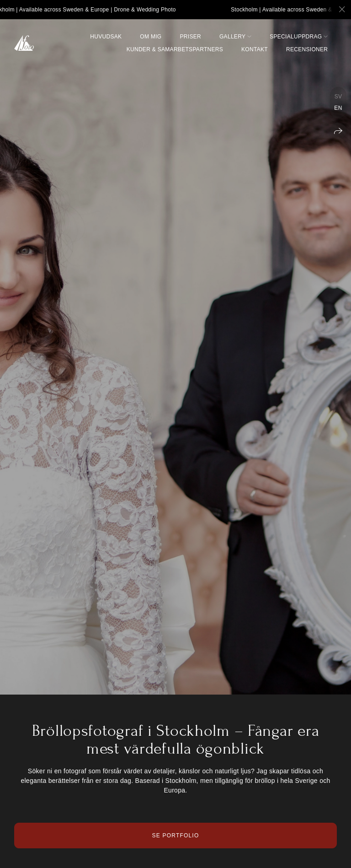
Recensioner (307, 49)
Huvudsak (106, 37)
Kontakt (255, 49)
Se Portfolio (176, 836)
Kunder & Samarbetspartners (175, 49)
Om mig (151, 37)
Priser (191, 37)
